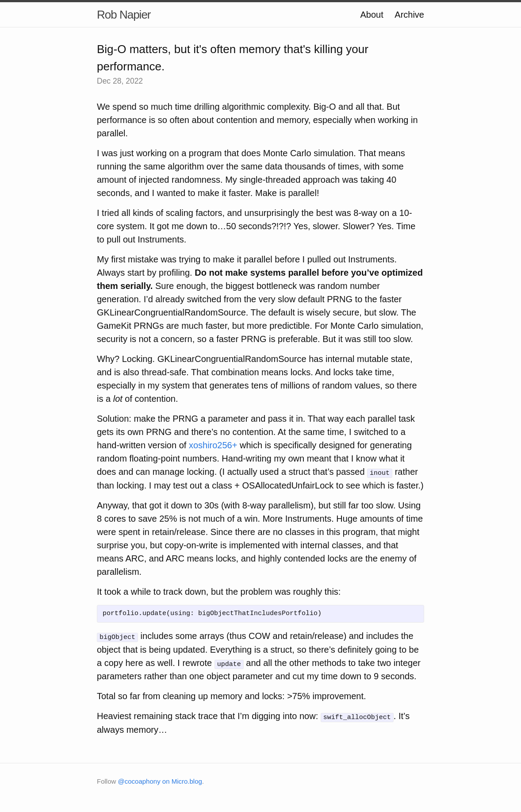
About (372, 15)
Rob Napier (124, 15)
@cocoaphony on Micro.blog (160, 780)
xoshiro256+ (213, 445)
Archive (409, 15)
